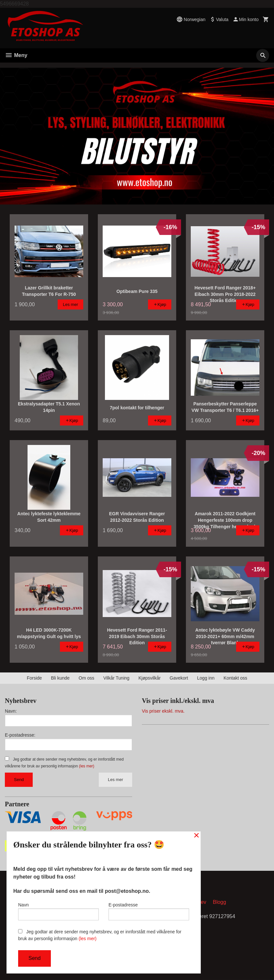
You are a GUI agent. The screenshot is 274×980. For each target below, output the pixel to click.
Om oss (86, 678)
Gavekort (179, 678)
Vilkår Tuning (116, 678)
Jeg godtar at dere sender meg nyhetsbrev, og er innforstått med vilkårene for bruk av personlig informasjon (100, 935)
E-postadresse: (20, 735)
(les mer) (87, 766)
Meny (16, 55)
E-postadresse (149, 911)
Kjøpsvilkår (149, 678)
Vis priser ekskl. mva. (163, 711)
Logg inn (206, 678)
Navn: (11, 711)
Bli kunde (60, 678)
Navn (58, 911)
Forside (34, 678)
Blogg (219, 902)
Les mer (115, 780)
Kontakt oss (235, 678)
